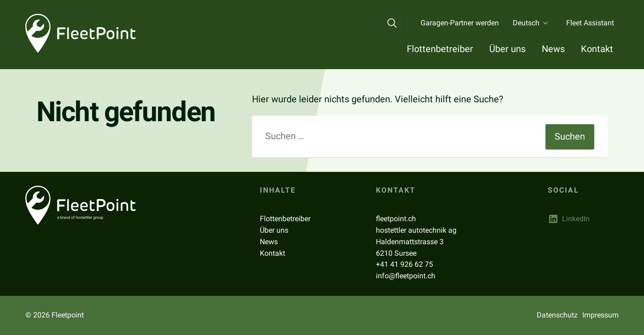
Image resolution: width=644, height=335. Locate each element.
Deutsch (526, 23)
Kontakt (597, 49)
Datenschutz (557, 315)
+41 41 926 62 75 (404, 264)
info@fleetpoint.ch (406, 276)
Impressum (600, 315)
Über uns (507, 49)
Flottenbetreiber (440, 49)
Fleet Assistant (590, 23)
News (553, 49)
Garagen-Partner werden (460, 23)
